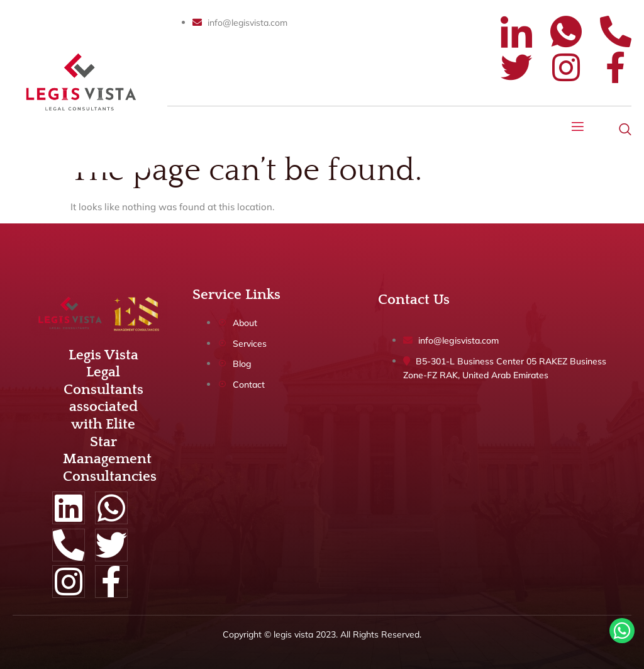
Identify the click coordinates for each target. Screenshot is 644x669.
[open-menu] (578, 128)
